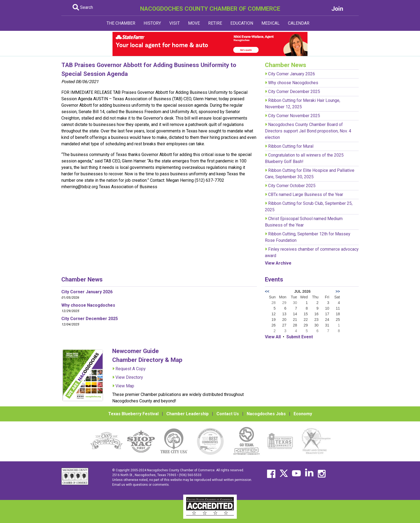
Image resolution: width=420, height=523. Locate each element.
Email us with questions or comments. (141, 485)
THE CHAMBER (121, 23)
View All (273, 337)
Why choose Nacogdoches (293, 83)
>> (338, 291)
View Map (125, 386)
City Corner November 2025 (294, 116)
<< (267, 291)
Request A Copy (131, 369)
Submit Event (300, 337)
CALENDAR (299, 23)
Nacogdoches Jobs (266, 414)
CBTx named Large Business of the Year (306, 194)
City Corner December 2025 (294, 92)
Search (83, 7)
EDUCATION (242, 23)
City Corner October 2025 (292, 186)
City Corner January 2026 (292, 74)
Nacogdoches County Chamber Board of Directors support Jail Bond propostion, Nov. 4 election (308, 131)
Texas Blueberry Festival (133, 414)
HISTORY (152, 23)
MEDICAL (271, 23)
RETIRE (215, 23)
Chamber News (82, 279)
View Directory (129, 377)
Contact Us (228, 414)
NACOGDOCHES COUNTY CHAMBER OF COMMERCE (210, 9)
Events (274, 279)
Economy (303, 414)
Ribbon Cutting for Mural (291, 146)
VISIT (175, 23)
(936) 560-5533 (190, 475)
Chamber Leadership (187, 414)
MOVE (194, 23)
